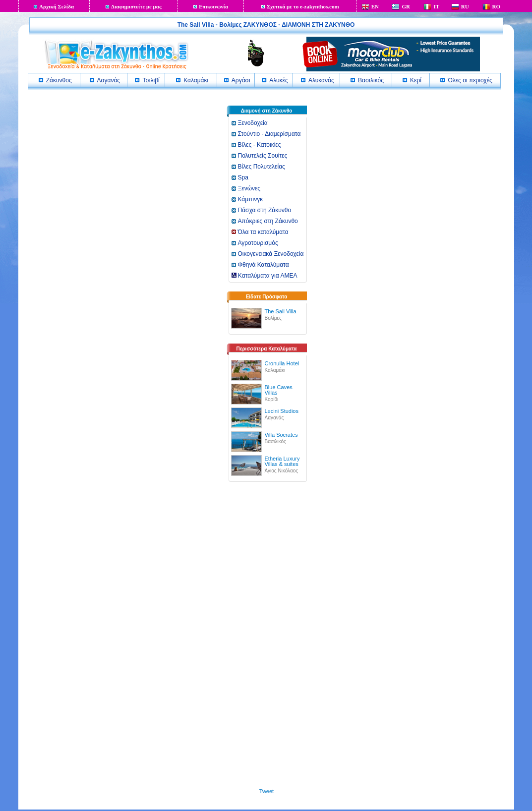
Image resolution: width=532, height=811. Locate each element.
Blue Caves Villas (279, 390)
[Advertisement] (267, 639)
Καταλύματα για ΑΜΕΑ (265, 276)
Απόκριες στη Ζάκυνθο (268, 221)
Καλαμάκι (196, 80)
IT (436, 6)
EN (375, 6)
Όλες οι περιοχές (470, 80)
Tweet (266, 791)
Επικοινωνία (213, 6)
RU (465, 6)
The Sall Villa (281, 311)
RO (497, 6)
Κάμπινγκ (251, 199)
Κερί (416, 80)
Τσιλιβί (151, 80)
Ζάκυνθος (59, 80)
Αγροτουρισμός (258, 243)
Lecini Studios (282, 411)
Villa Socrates (281, 435)
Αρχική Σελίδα (57, 6)
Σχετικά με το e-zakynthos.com (303, 6)
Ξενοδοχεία (253, 123)
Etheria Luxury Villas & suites (282, 461)
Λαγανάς (109, 80)
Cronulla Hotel (282, 363)
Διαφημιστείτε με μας (136, 6)
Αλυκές (278, 80)
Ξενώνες (249, 188)
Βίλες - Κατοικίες (260, 145)
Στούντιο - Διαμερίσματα (269, 134)
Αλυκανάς (321, 80)
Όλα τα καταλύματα (263, 232)
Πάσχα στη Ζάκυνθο (265, 210)
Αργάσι (241, 80)
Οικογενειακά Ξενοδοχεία (271, 254)
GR (406, 6)
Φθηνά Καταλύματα (264, 265)
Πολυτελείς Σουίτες (263, 156)
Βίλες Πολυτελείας (262, 167)
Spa (243, 177)
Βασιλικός (371, 80)
